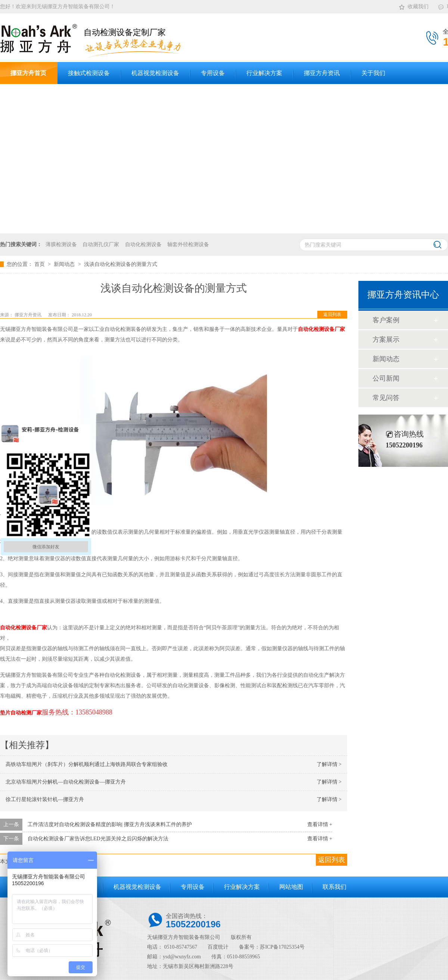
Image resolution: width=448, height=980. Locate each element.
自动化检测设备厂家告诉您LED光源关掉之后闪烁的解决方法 (98, 839)
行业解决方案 (242, 887)
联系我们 (335, 887)
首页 (40, 264)
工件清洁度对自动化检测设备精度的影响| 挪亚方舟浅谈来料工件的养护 (110, 824)
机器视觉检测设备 (137, 887)
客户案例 (386, 320)
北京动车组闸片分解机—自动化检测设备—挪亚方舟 (66, 782)
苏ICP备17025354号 (282, 947)
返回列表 (332, 314)
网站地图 (291, 887)
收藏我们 (413, 5)
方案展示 (386, 339)
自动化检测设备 (143, 244)
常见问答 (386, 398)
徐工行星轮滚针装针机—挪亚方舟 (45, 799)
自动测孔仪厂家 (101, 244)
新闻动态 (65, 264)
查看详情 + (320, 824)
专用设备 (193, 887)
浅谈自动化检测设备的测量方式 (121, 264)
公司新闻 (386, 378)
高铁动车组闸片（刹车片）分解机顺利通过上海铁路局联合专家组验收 (87, 764)
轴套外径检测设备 (188, 244)
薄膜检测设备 (61, 244)
